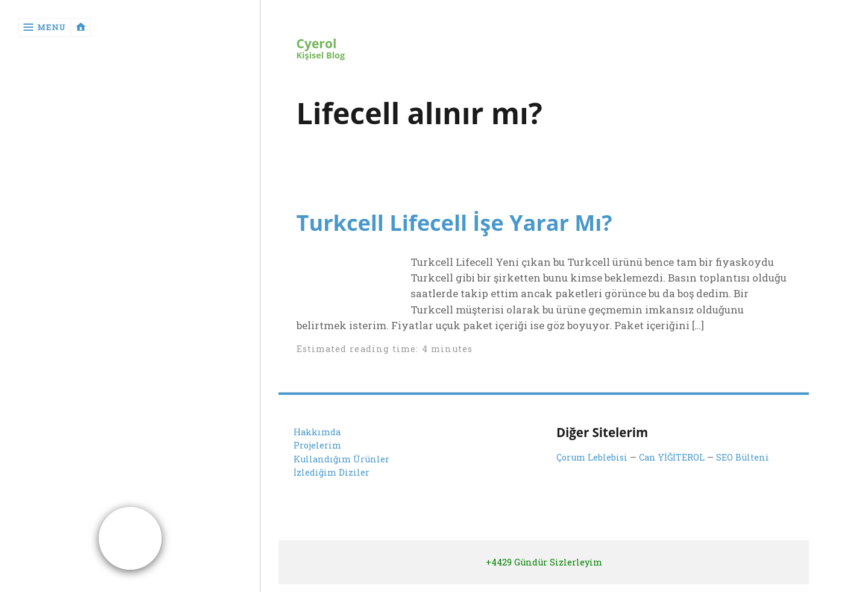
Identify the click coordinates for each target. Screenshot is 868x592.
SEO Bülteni (743, 457)
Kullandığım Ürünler (341, 459)
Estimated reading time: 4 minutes (385, 349)
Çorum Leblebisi (592, 457)
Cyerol (317, 44)
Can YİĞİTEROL (672, 457)
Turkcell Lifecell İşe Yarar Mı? (454, 222)
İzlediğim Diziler (332, 472)
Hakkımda (317, 432)
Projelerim (317, 445)
